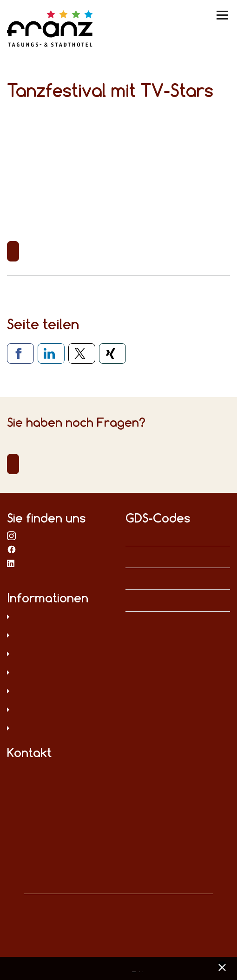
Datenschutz (59, 618)
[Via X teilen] (82, 353)
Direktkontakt (13, 464)
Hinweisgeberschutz (59, 711)
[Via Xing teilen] (112, 353)
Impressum (59, 636)
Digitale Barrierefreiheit (59, 692)
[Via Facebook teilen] (20, 353)
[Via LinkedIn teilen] (51, 353)
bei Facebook (12, 549)
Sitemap (59, 673)
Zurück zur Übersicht (13, 251)
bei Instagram (12, 535)
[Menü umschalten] (223, 15)
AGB (59, 655)
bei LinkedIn (12, 563)
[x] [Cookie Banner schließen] (222, 966)
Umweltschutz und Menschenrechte (59, 729)
